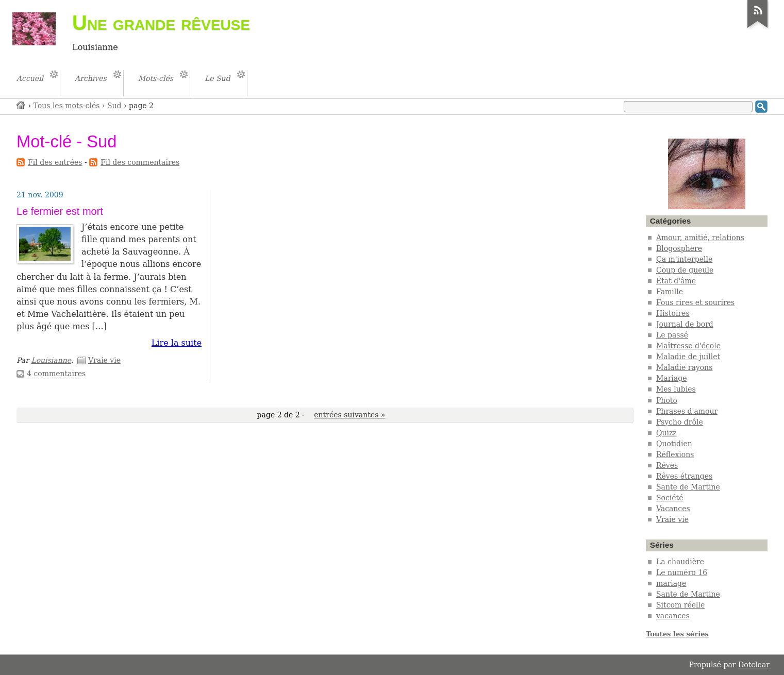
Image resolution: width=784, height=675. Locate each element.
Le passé (672, 335)
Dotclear (754, 665)
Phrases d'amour (687, 411)
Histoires (673, 313)
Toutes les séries (677, 634)
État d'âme (676, 281)
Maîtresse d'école (688, 346)
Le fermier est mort (60, 211)
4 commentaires (56, 374)
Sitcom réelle (680, 605)
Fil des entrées (55, 162)
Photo (667, 400)
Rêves (667, 465)
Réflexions (675, 454)
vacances (673, 616)
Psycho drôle (680, 422)
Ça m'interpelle (684, 259)
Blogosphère (679, 248)
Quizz (666, 433)
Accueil (21, 105)
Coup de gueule (685, 270)
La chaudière (680, 562)
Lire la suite (177, 343)
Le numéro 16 (682, 572)
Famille (670, 292)
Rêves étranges (684, 476)
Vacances (673, 509)
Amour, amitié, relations (700, 238)
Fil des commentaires (140, 162)
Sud (114, 106)
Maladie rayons (684, 367)
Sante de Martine (688, 487)
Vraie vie (104, 360)
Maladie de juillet (688, 357)
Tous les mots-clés (67, 106)
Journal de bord (685, 324)
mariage (671, 583)
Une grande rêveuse (161, 23)
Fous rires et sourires (695, 302)
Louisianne (51, 360)
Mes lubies (676, 389)
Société (670, 498)
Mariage (672, 378)
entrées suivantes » (349, 415)
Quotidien (674, 444)
